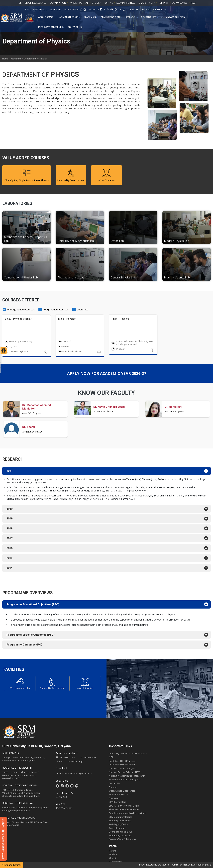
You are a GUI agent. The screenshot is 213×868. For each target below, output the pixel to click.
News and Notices (12, 865)
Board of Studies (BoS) (120, 833)
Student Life (139, 17)
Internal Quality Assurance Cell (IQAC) (128, 755)
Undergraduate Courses (21, 309)
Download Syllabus (19, 351)
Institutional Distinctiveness (123, 766)
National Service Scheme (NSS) (124, 774)
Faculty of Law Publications (122, 841)
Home (5, 59)
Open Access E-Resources (122, 792)
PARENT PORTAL (79, 3)
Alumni (112, 860)
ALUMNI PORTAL (126, 3)
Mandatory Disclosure (120, 837)
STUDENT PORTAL (102, 3)
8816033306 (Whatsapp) (69, 763)
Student (113, 856)
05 (91, 759)
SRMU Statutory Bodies (121, 818)
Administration (66, 17)
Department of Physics (35, 59)
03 (82, 759)
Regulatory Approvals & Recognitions (128, 815)
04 (86, 759)
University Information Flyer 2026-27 (74, 775)
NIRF (111, 759)
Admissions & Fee (104, 17)
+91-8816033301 (67, 759)
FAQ (193, 3)
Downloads (180, 3)
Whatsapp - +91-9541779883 (156, 10)
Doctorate (82, 309)
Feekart (163, 3)
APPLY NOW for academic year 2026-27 (107, 374)
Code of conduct (117, 830)
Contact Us (44, 28)
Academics (16, 59)
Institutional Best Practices (122, 762)
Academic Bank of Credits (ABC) (125, 781)
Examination (58, 3)
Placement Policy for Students (124, 811)
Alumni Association (162, 17)
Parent (112, 852)
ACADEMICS (85, 17)
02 (78, 759)
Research (123, 17)
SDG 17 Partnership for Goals (124, 807)
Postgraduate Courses (56, 309)
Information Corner (189, 17)
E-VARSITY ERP (147, 3)
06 (95, 759)
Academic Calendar (119, 796)
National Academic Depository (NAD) (127, 777)
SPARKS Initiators (118, 803)
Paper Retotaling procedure (165, 865)
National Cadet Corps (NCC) (123, 770)
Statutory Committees (120, 822)
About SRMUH (45, 17)
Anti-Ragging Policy (118, 826)
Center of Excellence (32, 3)
